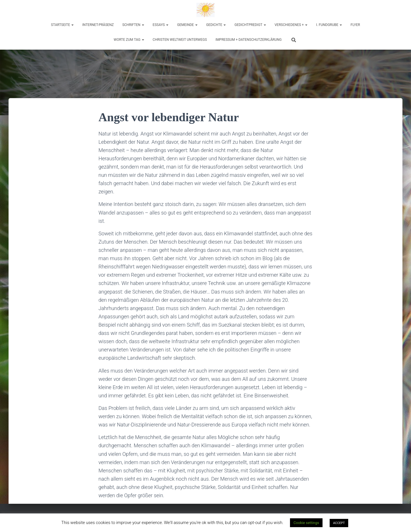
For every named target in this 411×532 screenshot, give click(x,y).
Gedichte (216, 25)
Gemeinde (187, 25)
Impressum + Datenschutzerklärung (249, 40)
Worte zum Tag (129, 40)
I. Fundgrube (329, 25)
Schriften (133, 25)
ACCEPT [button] (339, 523)
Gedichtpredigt (250, 25)
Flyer (355, 25)
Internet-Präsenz (98, 25)
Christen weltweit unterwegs (180, 40)
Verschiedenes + (291, 25)
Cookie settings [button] (306, 523)
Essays (161, 25)
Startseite (63, 25)
